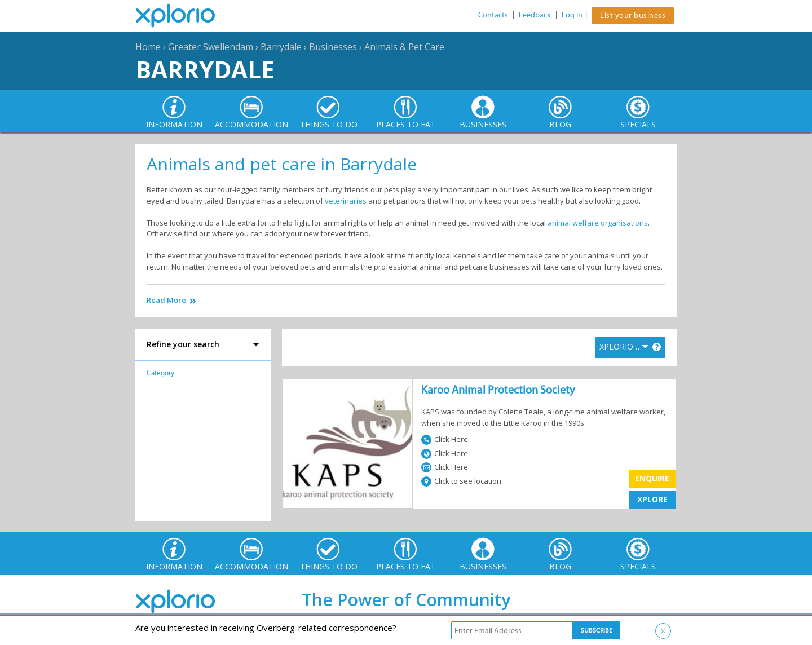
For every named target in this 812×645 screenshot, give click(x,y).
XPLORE (652, 499)
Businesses (333, 47)
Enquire (652, 478)
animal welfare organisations (598, 223)
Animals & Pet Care (404, 47)
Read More (166, 300)
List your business (633, 16)
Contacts (493, 15)
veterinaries (347, 201)
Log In (572, 15)
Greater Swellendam (211, 47)
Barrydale (281, 47)
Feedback (535, 15)
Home (148, 47)
